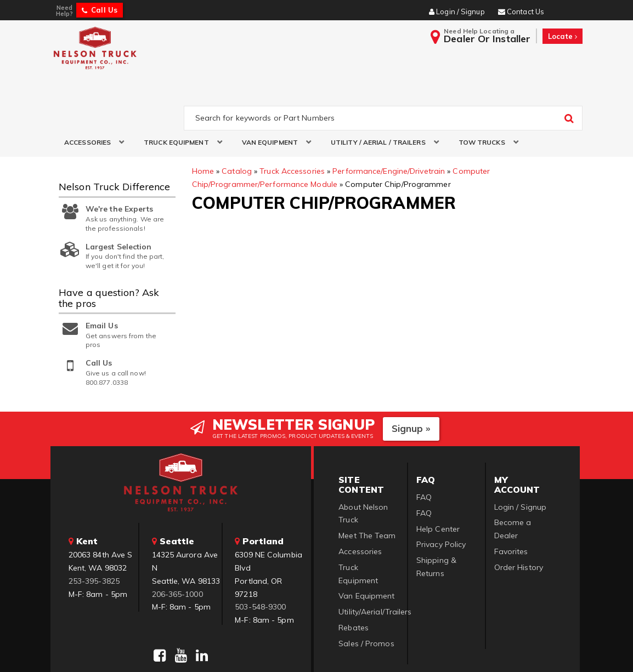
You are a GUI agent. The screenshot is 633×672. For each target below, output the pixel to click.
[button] (90, 92)
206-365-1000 (177, 544)
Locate (563, 36)
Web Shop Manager (450, 650)
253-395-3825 (94, 531)
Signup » (411, 378)
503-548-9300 (260, 557)
